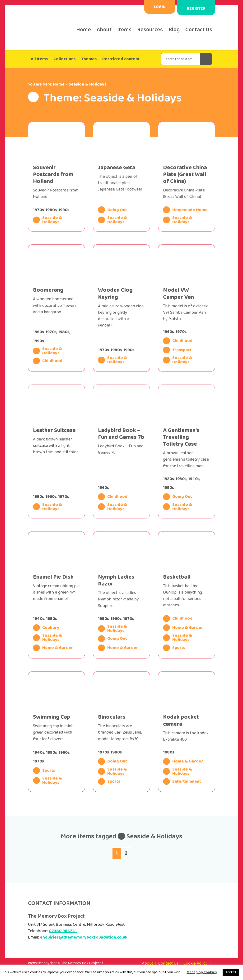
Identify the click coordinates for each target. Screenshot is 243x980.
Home (84, 30)
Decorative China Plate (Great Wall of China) (185, 175)
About (104, 30)
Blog (174, 30)
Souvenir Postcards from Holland (53, 175)
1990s (64, 210)
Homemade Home (185, 210)
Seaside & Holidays (47, 220)
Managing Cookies (202, 972)
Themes (89, 59)
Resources (150, 30)
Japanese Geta (117, 168)
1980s (51, 210)
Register (196, 12)
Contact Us (199, 30)
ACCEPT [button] (231, 972)
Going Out (112, 210)
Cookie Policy (196, 963)
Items (124, 30)
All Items (39, 59)
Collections (64, 59)
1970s (38, 210)
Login (160, 7)
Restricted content (121, 59)
